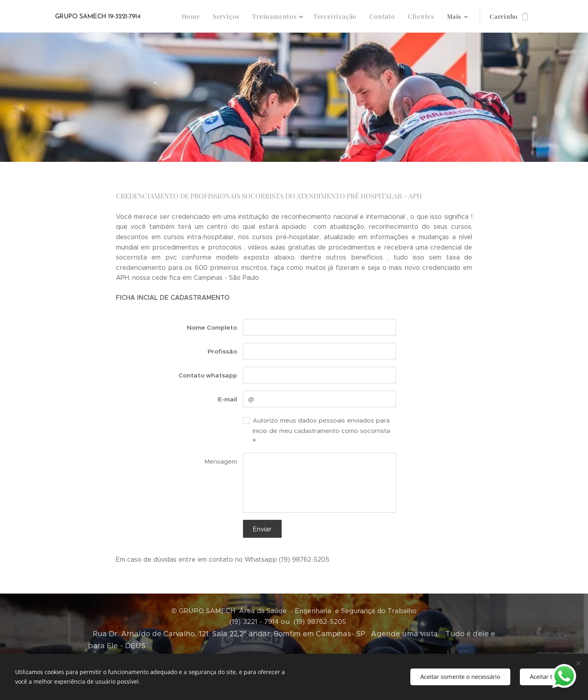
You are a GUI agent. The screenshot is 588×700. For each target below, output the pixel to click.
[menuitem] (202, 16)
